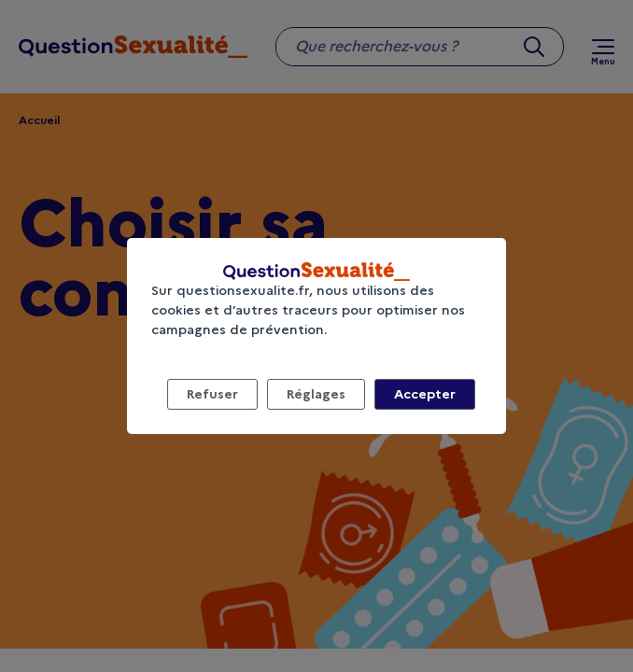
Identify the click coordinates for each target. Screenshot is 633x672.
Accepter (425, 394)
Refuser (212, 394)
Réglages (316, 394)
